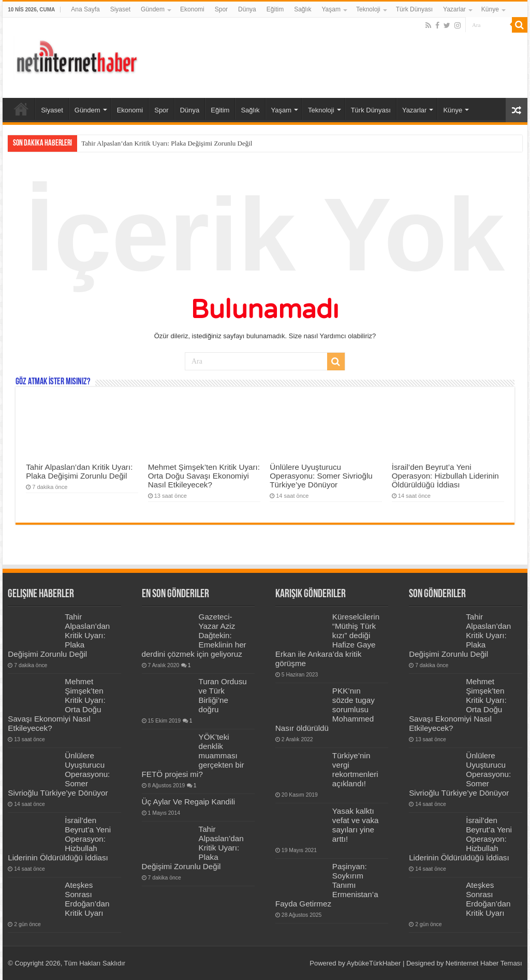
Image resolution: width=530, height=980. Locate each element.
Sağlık (303, 9)
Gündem (153, 9)
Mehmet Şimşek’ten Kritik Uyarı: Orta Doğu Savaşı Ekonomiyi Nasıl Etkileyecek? (204, 476)
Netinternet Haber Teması (484, 963)
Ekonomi (192, 9)
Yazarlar (454, 9)
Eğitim (275, 9)
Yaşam (331, 9)
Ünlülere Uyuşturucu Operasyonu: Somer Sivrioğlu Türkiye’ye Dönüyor (321, 476)
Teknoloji (368, 9)
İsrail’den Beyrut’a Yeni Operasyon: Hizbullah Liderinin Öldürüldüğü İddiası (445, 476)
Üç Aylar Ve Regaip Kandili (189, 802)
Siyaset (120, 9)
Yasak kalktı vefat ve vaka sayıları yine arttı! (356, 825)
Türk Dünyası (414, 9)
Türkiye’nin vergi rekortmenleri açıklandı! (355, 769)
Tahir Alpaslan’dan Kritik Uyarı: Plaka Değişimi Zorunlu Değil (167, 143)
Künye (490, 9)
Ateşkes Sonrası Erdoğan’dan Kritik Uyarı (87, 899)
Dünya (247, 9)
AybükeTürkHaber (374, 963)
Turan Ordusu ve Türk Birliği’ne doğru (223, 695)
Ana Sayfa (85, 9)
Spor (221, 9)
